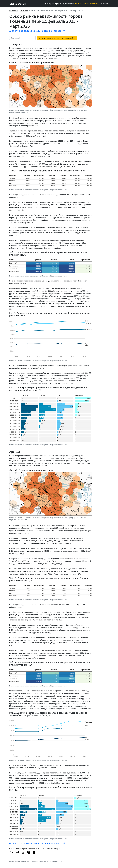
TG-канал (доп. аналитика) (87, 4)
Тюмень (24, 10)
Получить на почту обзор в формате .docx (57, 38)
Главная (14, 10)
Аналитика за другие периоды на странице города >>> (37, 31)
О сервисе (68, 4)
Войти (104, 4)
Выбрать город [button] (52, 4)
